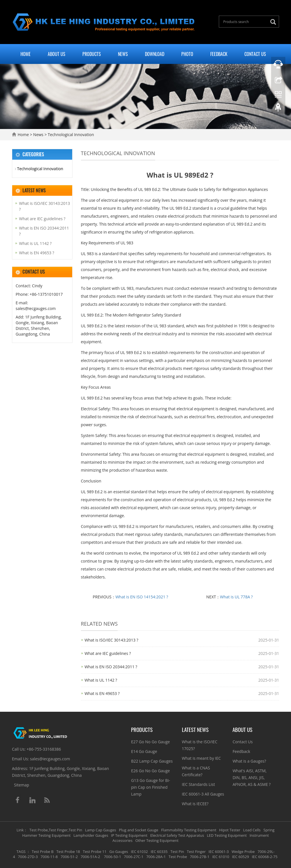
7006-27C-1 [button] (134, 857)
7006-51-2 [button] (69, 857)
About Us (57, 54)
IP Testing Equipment (129, 835)
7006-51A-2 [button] (91, 857)
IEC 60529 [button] (241, 857)
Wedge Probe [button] (243, 852)
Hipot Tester (230, 830)
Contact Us (255, 54)
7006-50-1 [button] (112, 857)
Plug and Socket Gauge (139, 830)
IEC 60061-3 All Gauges (203, 794)
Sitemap (21, 785)
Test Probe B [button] (43, 852)
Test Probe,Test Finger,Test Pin (56, 830)
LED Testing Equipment (227, 835)
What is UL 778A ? (236, 597)
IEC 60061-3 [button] (219, 852)
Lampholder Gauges (91, 835)
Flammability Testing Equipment (189, 830)
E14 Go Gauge (144, 751)
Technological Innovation (70, 135)
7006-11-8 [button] (49, 857)
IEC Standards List (198, 784)
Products (92, 54)
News (123, 54)
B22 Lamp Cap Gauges (152, 761)
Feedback (219, 54)
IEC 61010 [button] (221, 857)
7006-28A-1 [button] (156, 857)
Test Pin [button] (177, 852)
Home (26, 54)
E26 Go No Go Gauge (150, 771)
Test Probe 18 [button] (68, 852)
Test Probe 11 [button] (95, 852)
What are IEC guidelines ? (108, 653)
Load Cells (252, 830)
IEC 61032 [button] (140, 852)
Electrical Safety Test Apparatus (177, 835)
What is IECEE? (195, 804)
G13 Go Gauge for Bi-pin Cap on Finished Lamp (150, 787)
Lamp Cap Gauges (100, 830)
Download (155, 54)
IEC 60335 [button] (159, 852)
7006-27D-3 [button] (28, 857)
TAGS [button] (21, 852)
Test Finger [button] (196, 852)
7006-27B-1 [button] (200, 857)
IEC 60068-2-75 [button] (265, 857)
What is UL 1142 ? (101, 680)
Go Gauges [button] (119, 852)
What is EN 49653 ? (102, 693)
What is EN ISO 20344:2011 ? (111, 667)
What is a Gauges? (249, 761)
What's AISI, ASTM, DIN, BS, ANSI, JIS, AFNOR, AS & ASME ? (251, 778)
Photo (187, 54)
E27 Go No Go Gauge (150, 742)
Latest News (195, 729)
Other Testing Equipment (157, 840)
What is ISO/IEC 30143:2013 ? (112, 640)
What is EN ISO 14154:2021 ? (142, 597)
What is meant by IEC (201, 758)
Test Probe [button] (178, 857)
